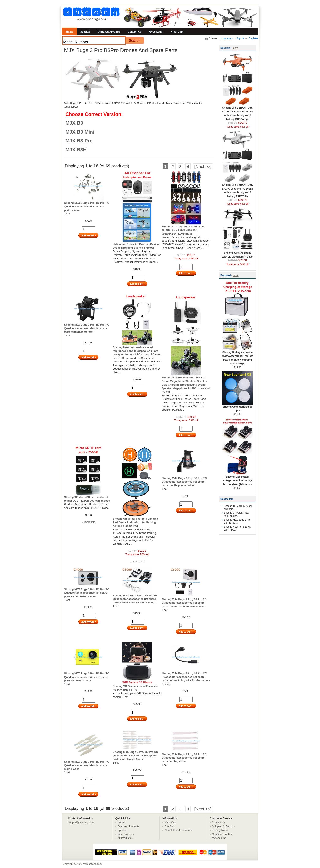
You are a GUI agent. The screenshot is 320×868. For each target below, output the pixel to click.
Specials (85, 32)
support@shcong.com (81, 822)
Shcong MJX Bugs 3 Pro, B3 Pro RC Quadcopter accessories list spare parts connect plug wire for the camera (186, 677)
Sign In (240, 38)
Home (69, 32)
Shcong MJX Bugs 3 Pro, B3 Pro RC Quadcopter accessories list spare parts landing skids (184, 758)
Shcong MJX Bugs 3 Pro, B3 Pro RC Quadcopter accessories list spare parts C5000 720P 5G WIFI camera (135, 599)
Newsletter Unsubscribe (179, 830)
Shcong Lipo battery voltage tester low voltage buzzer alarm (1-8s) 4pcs (238, 479)
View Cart (177, 32)
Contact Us (134, 32)
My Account (156, 32)
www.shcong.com (92, 864)
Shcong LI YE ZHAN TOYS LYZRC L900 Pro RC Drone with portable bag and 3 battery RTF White (238, 189)
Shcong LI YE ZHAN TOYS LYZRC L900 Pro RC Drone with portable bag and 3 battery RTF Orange (238, 112)
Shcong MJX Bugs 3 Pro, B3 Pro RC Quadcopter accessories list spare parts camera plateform (87, 328)
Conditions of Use (222, 834)
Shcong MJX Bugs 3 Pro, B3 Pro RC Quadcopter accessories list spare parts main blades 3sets (135, 756)
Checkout (226, 39)
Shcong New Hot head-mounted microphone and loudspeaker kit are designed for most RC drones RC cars (137, 351)
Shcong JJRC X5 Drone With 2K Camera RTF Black (238, 253)
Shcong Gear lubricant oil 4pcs (238, 407)
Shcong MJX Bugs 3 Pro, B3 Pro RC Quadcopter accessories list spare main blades (87, 765)
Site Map (170, 826)
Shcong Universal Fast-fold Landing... (237, 514)
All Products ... (126, 838)
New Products (126, 834)
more (235, 48)
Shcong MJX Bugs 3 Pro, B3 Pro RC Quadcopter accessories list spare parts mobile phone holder (184, 482)
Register (253, 38)
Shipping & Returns (223, 826)
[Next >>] (203, 166)
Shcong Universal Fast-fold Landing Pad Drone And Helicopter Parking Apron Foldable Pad (136, 522)
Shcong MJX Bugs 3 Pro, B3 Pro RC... (238, 521)
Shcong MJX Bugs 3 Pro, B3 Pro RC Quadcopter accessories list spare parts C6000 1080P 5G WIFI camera (184, 603)
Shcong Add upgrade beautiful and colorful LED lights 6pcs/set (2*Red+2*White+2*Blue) (184, 230)
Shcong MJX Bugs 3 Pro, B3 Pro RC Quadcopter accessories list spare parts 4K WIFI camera (87, 677)
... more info (88, 522)
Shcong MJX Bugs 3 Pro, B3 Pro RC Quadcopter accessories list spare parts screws (87, 207)
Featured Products (109, 32)
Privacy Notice (221, 830)
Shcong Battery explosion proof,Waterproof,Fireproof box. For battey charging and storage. (238, 357)
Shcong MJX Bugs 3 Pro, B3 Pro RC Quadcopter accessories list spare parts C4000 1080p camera (87, 593)
